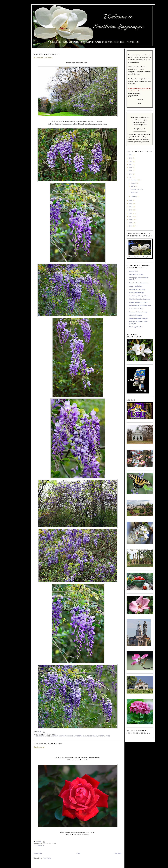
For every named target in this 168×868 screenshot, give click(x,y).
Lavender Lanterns (43, 58)
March (133, 186)
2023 (131, 158)
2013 (131, 210)
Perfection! (39, 747)
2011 (131, 216)
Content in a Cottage (136, 274)
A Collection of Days (136, 309)
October (134, 183)
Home (78, 853)
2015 (131, 204)
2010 (131, 220)
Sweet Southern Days (136, 293)
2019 (131, 171)
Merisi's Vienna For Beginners (140, 299)
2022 (131, 161)
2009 (131, 223)
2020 (131, 168)
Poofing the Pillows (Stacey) (139, 302)
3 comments (39, 736)
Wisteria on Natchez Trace (86, 736)
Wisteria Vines (104, 736)
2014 (131, 207)
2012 (131, 213)
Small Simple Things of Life (139, 296)
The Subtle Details (135, 315)
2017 (131, 177)
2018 (131, 174)
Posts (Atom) (47, 858)
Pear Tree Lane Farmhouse (138, 283)
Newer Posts (38, 853)
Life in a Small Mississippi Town (140, 305)
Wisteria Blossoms (67, 736)
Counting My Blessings (137, 289)
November (135, 180)
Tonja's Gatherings (136, 286)
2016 (131, 200)
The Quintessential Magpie (138, 318)
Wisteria (55, 736)
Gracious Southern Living (138, 312)
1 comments (39, 846)
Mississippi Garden (136, 327)
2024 (131, 155)
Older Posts (118, 853)
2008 (131, 226)
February (134, 196)
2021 (131, 164)
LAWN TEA (133, 271)
